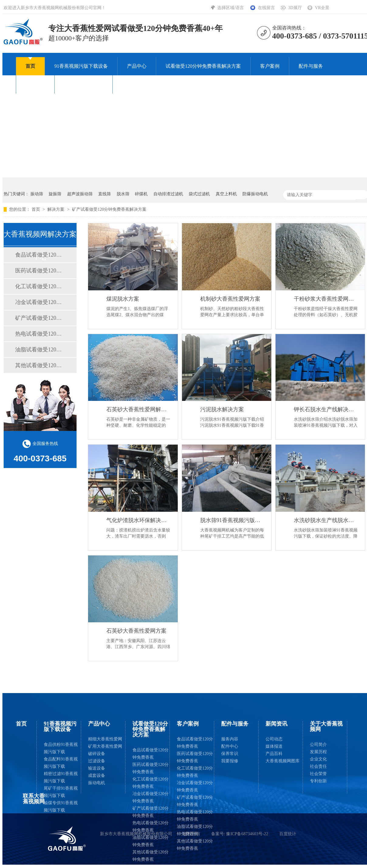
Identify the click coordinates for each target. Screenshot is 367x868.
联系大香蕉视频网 (142, 84)
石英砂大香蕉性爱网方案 (136, 631)
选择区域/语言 (231, 8)
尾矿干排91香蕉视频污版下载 (61, 792)
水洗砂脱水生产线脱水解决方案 (326, 520)
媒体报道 (274, 746)
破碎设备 (97, 754)
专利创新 (318, 781)
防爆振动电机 (255, 194)
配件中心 (230, 746)
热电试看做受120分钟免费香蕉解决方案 (40, 334)
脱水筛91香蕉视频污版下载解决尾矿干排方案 (233, 520)
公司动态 (274, 739)
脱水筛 (123, 194)
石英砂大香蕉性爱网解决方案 (139, 409)
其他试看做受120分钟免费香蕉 (151, 856)
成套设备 (97, 776)
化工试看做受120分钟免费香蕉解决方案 (40, 286)
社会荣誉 (318, 774)
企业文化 (318, 759)
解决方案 (57, 209)
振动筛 (37, 194)
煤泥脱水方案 (123, 299)
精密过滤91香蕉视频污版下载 (61, 777)
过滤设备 (97, 761)
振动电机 (97, 783)
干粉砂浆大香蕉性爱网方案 (326, 299)
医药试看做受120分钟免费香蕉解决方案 (40, 271)
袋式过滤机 (199, 194)
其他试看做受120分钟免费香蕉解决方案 (40, 365)
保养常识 (230, 754)
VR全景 (322, 8)
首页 (30, 66)
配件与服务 (311, 66)
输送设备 (97, 768)
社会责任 (318, 766)
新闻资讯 (35, 84)
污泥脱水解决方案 (222, 409)
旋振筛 (55, 194)
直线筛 (105, 194)
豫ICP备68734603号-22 (247, 834)
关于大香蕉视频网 (84, 84)
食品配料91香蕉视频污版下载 (61, 763)
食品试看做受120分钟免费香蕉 (151, 754)
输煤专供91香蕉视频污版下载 (61, 806)
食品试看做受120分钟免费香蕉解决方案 (40, 255)
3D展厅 (295, 8)
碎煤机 (141, 194)
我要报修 (230, 761)
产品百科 (274, 754)
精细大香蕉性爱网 (105, 739)
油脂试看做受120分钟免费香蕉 (151, 841)
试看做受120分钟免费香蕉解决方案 (203, 66)
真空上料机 (226, 194)
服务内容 (230, 739)
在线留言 (266, 8)
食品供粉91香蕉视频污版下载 (61, 748)
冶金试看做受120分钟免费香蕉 (151, 797)
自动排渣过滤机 (168, 194)
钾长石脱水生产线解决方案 (326, 409)
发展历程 (318, 752)
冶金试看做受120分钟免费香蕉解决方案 (40, 302)
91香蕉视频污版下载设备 (81, 66)
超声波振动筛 (80, 194)
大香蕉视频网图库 (283, 761)
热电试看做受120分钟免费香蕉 (151, 827)
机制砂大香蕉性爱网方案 (230, 299)
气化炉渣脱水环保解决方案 (139, 520)
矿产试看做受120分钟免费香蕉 (151, 812)
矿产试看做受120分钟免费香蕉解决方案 (109, 209)
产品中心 (137, 66)
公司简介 (318, 745)
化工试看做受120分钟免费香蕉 (151, 783)
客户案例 (270, 66)
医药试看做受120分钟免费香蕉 (151, 768)
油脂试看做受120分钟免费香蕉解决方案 (40, 350)
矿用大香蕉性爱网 (105, 746)
